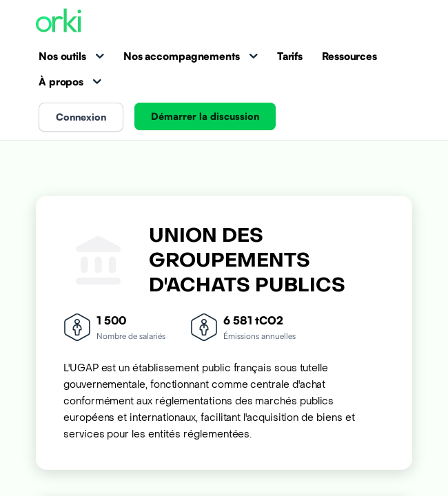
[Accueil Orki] (59, 22)
